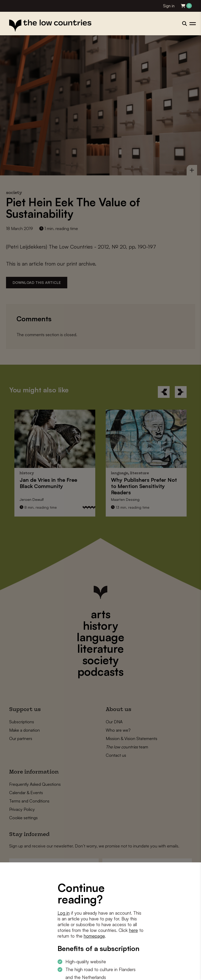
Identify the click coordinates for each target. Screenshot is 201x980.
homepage (94, 936)
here (133, 930)
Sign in (169, 6)
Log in (64, 913)
